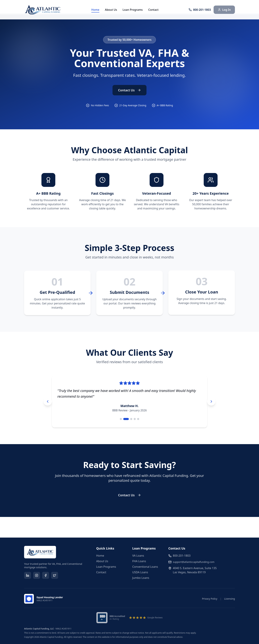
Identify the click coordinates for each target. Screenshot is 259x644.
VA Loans (138, 556)
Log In (224, 10)
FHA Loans (139, 561)
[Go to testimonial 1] (121, 419)
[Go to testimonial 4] (135, 419)
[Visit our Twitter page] (55, 575)
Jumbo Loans (141, 578)
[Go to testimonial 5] (138, 419)
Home (95, 10)
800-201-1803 (182, 556)
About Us (111, 10)
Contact (153, 10)
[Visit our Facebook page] (46, 575)
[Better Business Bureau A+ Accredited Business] (111, 618)
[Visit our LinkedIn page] (28, 575)
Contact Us (129, 90)
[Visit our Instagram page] (37, 575)
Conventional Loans (145, 567)
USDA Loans (140, 572)
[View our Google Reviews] (146, 618)
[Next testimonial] (211, 401)
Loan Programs (133, 10)
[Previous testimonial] (48, 401)
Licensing (230, 599)
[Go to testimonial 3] (131, 419)
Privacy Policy (210, 599)
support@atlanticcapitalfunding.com (194, 562)
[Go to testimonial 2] (126, 419)
